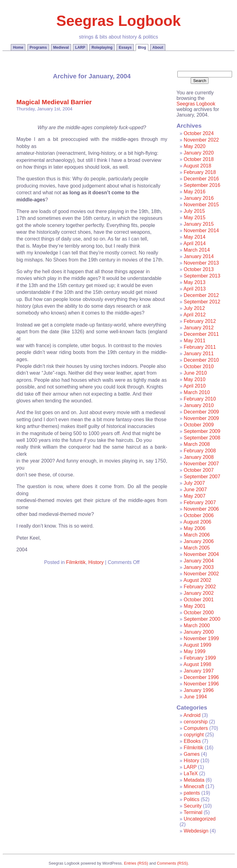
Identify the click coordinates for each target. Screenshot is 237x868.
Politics (192, 799)
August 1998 (197, 664)
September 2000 (202, 619)
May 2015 (195, 218)
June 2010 (195, 373)
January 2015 (199, 224)
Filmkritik (76, 562)
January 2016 (199, 198)
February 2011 (200, 347)
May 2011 (195, 341)
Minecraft (194, 786)
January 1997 (199, 671)
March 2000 (197, 625)
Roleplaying (102, 47)
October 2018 (199, 159)
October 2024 (199, 133)
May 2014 (195, 237)
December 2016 (201, 179)
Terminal (193, 812)
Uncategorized (200, 819)
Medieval (61, 47)
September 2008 (202, 438)
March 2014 (197, 250)
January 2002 (199, 593)
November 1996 (201, 684)
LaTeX (191, 773)
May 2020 (195, 146)
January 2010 (199, 405)
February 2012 (200, 321)
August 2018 (197, 166)
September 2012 (202, 302)
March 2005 (197, 548)
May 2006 (195, 528)
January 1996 (199, 690)
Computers (196, 728)
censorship (196, 722)
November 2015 (201, 205)
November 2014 (201, 230)
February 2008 (200, 451)
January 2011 (199, 354)
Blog (142, 47)
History (96, 562)
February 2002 (200, 587)
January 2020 (199, 153)
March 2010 (197, 392)
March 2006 (197, 535)
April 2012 (195, 315)
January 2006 (199, 541)
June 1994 (195, 697)
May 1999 (195, 651)
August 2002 (197, 580)
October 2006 (199, 515)
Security (193, 806)
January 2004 (199, 561)
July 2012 (195, 308)
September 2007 (202, 477)
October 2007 (199, 470)
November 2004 (201, 554)
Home (18, 47)
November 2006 (201, 509)
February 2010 (200, 399)
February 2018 (200, 172)
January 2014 (199, 256)
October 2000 (199, 613)
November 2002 (201, 574)
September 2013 (202, 276)
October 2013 (199, 269)
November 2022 (201, 140)
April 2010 (195, 386)
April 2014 (195, 243)
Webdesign (196, 831)
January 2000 (199, 632)
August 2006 (197, 522)
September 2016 (202, 185)
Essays (125, 47)
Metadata (194, 780)
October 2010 (199, 366)
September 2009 (202, 431)
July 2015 (195, 211)
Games (192, 754)
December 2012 (201, 295)
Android (192, 715)
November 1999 (201, 638)
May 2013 (195, 282)
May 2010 (195, 379)
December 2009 (201, 412)
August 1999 (197, 645)
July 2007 (195, 483)
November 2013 (201, 263)
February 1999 (200, 658)
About (158, 47)
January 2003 (199, 567)
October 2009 (199, 425)
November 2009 (201, 418)
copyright (194, 735)
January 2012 (199, 328)
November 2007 (201, 464)
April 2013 (195, 289)
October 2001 (199, 600)
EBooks (192, 741)
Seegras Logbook (118, 21)
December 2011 (201, 334)
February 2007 (200, 502)
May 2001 (195, 606)
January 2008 (199, 457)
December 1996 (201, 677)
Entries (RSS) (136, 863)
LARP (80, 47)
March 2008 (197, 444)
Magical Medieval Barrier (54, 102)
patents (192, 793)
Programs (38, 47)
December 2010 (201, 360)
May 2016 (195, 192)
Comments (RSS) (172, 863)
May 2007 (195, 496)
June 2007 (195, 490)
